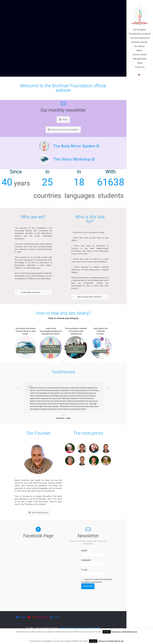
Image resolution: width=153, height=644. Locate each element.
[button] (33, 292)
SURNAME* (86, 560)
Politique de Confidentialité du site (124, 632)
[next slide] (109, 388)
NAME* (84, 551)
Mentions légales (67, 628)
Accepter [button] (107, 632)
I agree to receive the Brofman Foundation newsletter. (97, 581)
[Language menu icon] (140, 75)
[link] (38, 459)
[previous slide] (18, 388)
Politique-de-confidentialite (88, 628)
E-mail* (84, 570)
